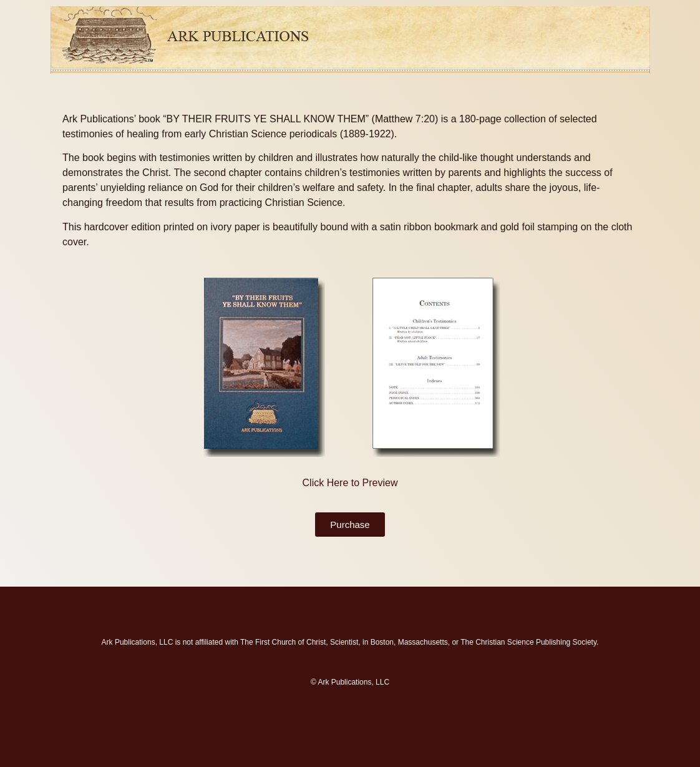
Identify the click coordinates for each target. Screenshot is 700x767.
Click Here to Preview (350, 483)
